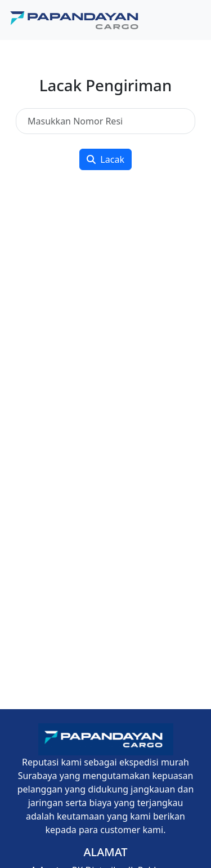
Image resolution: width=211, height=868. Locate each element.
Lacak (105, 159)
